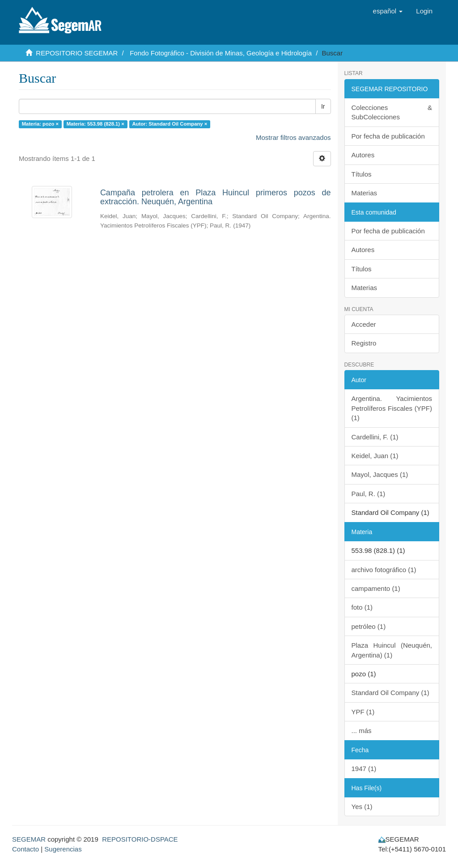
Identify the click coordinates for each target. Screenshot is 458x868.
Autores (363, 155)
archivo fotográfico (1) (384, 570)
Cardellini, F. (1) (375, 437)
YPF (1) (363, 712)
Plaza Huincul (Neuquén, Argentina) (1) (392, 650)
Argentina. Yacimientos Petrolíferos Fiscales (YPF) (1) (392, 408)
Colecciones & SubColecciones (392, 112)
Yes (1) (362, 807)
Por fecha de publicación (388, 136)
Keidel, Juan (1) (375, 456)
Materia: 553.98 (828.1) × (95, 124)
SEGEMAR (29, 839)
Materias (365, 193)
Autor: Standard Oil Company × (170, 124)
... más (362, 731)
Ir (323, 106)
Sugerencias (63, 849)
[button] (388, 11)
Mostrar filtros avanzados (293, 137)
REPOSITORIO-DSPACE (140, 839)
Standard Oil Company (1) (390, 693)
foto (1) (362, 607)
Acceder (364, 324)
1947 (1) (364, 769)
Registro (364, 343)
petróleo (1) (369, 626)
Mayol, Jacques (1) (380, 474)
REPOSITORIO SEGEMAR (77, 53)
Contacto (25, 849)
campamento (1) (376, 588)
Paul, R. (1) (369, 494)
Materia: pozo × (40, 124)
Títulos (362, 174)
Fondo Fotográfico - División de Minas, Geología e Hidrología (221, 53)
